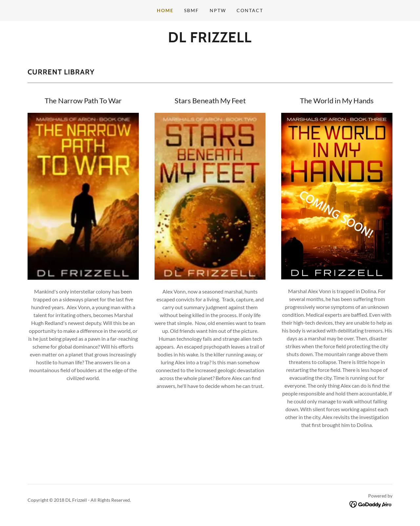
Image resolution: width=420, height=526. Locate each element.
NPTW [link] (218, 10)
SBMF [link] (191, 10)
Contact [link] (250, 10)
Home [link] (165, 10)
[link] (210, 40)
